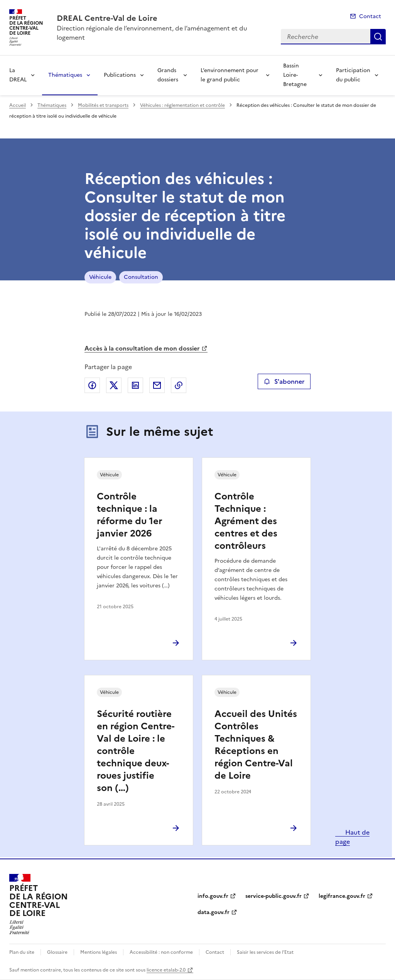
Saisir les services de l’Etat (265, 952)
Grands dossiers (168, 75)
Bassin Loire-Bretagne (295, 75)
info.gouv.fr (213, 896)
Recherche (378, 37)
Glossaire (57, 952)
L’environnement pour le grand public (230, 75)
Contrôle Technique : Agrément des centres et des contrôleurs (246, 521)
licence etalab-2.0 (166, 970)
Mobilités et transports (103, 105)
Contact (370, 16)
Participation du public (353, 75)
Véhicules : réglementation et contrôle (182, 105)
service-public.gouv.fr (273, 896)
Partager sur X (114, 385)
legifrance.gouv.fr (342, 896)
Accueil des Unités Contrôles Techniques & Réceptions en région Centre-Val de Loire (256, 745)
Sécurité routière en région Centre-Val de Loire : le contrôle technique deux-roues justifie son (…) (136, 751)
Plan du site (22, 952)
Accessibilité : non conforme (161, 952)
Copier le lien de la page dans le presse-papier (179, 385)
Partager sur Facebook (92, 385)
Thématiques (65, 75)
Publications (120, 75)
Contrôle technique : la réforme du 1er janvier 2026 (130, 515)
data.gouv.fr (214, 912)
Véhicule (100, 277)
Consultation (141, 277)
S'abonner (284, 381)
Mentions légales (99, 952)
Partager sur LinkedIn (135, 385)
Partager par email (157, 385)
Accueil (18, 105)
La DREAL (18, 75)
